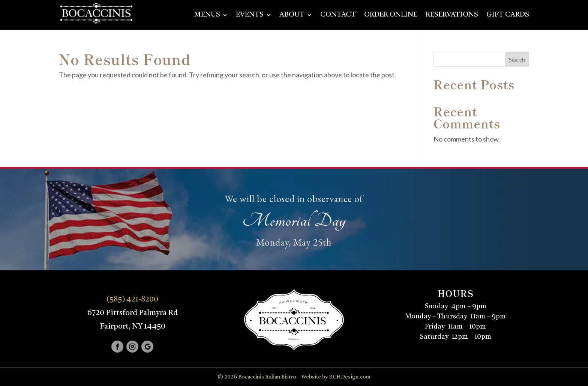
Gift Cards (508, 15)
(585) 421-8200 (132, 300)
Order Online (391, 15)
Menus (207, 15)
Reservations (452, 15)
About (292, 15)
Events (250, 15)
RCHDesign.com (350, 377)
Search (517, 60)
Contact (338, 15)
